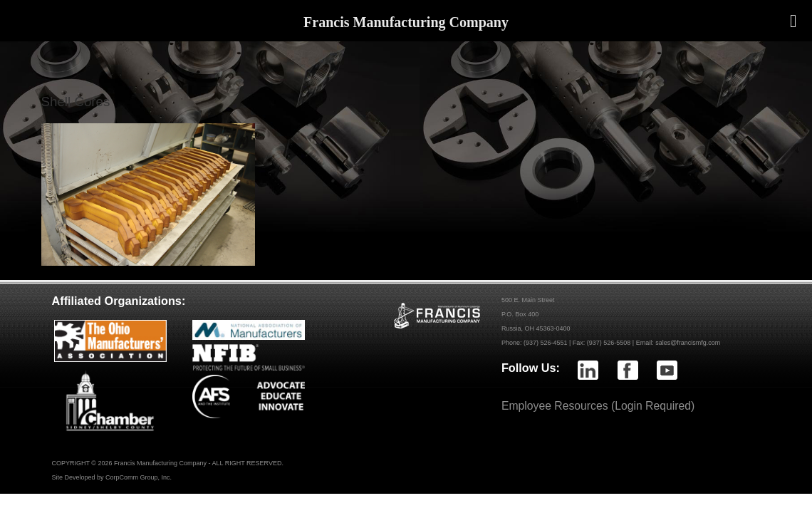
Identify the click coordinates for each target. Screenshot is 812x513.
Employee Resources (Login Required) (598, 406)
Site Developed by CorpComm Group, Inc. (112, 477)
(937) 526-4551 (546, 343)
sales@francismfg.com (688, 343)
